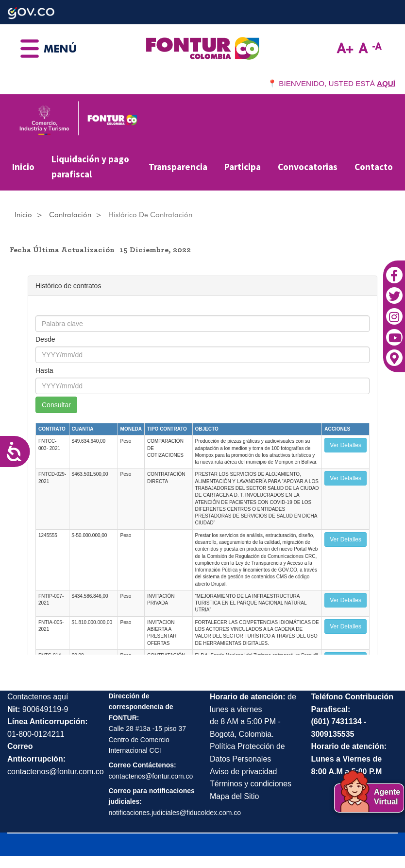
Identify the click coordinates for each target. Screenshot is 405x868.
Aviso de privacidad (243, 772)
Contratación (70, 215)
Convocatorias (308, 167)
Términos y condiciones (251, 784)
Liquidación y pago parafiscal (90, 166)
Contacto (374, 167)
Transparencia (178, 167)
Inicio (23, 167)
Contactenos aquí (38, 697)
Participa (243, 167)
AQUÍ (386, 83)
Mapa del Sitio (234, 796)
